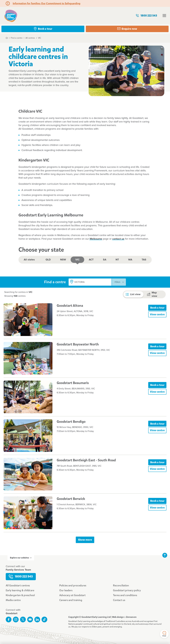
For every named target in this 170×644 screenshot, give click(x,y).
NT (117, 260)
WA (130, 260)
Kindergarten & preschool (20, 595)
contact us (118, 239)
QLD (48, 260)
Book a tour (157, 308)
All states (29, 260)
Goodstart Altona (70, 306)
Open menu (164, 16)
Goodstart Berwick (71, 499)
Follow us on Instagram (16, 619)
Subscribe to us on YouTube (30, 619)
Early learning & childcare (20, 590)
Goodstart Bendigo (71, 422)
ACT (91, 260)
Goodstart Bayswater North (78, 344)
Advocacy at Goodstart (72, 595)
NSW (63, 260)
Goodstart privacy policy (127, 590)
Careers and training (71, 600)
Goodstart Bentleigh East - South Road (86, 460)
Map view (152, 294)
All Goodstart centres (18, 585)
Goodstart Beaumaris (73, 383)
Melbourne (96, 239)
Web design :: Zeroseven (124, 617)
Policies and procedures (73, 585)
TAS (144, 260)
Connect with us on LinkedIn (37, 619)
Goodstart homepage (11, 16)
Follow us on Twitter (23, 619)
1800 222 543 (146, 16)
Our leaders (66, 590)
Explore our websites (21, 558)
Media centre (13, 600)
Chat (164, 634)
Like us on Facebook (9, 619)
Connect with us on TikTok (44, 619)
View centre (157, 314)
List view (133, 294)
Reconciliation (121, 585)
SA (105, 260)
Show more (85, 540)
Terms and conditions (125, 595)
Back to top (165, 555)
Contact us (119, 600)
